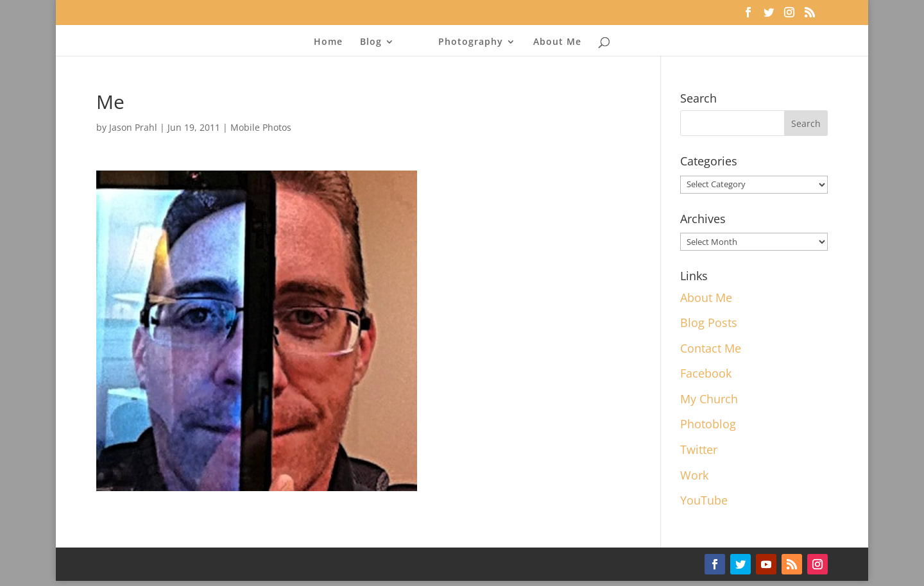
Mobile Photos (261, 127)
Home (328, 42)
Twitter (699, 449)
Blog (371, 42)
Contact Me (711, 348)
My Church (709, 399)
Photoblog (708, 424)
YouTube (704, 500)
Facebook (706, 373)
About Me (557, 42)
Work (694, 475)
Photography (471, 42)
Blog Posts (709, 322)
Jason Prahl (133, 127)
